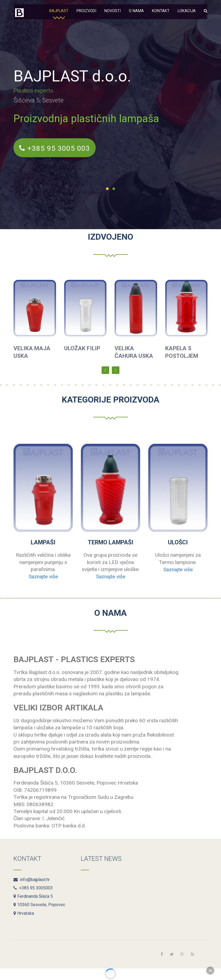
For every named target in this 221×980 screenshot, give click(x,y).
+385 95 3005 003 (56, 149)
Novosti (113, 11)
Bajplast (59, 11)
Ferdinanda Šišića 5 (33, 896)
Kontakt (161, 11)
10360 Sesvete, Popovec (39, 905)
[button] (206, 10)
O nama (136, 11)
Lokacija (187, 11)
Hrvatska (24, 913)
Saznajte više (43, 577)
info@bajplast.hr (32, 880)
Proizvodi (86, 11)
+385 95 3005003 (33, 888)
